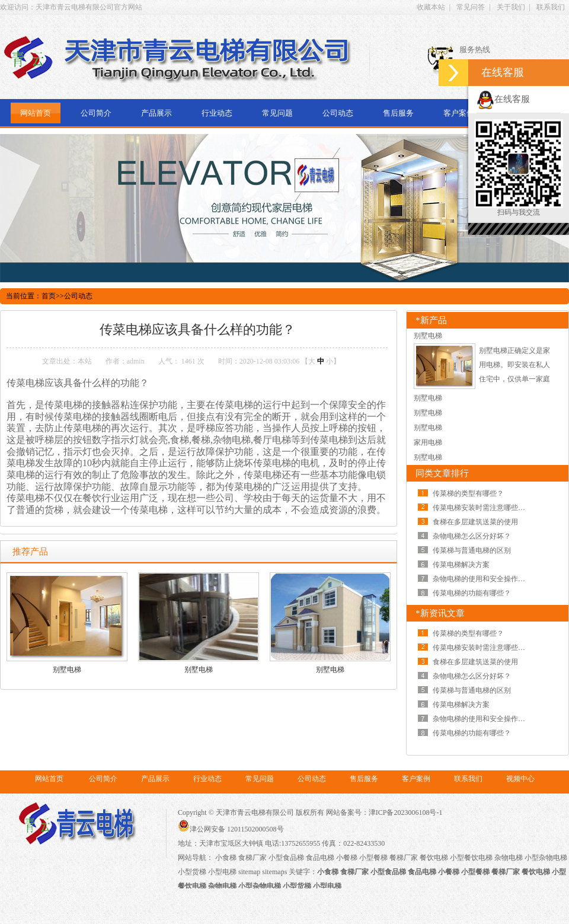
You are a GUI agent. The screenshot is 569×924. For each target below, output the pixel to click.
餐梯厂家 (404, 858)
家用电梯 (428, 442)
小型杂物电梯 (546, 858)
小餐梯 (347, 858)
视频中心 (520, 779)
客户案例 (459, 113)
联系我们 (551, 7)
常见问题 (277, 113)
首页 (49, 296)
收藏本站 (431, 7)
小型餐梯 (373, 858)
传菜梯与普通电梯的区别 (472, 550)
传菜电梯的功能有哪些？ (472, 593)
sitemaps (274, 872)
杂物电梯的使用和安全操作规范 (482, 579)
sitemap (249, 872)
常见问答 (471, 7)
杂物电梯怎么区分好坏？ (472, 536)
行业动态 (217, 113)
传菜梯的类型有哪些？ (468, 493)
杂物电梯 (509, 858)
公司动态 (338, 113)
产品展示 (156, 113)
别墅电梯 (67, 670)
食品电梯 (320, 858)
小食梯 (226, 858)
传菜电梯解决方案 (461, 565)
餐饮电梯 (434, 858)
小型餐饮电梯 (471, 858)
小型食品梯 (286, 858)
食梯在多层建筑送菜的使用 (475, 522)
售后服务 (398, 113)
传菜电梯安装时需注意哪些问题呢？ (490, 508)
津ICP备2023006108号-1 (406, 813)
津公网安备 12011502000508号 (231, 829)
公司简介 (96, 113)
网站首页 (36, 113)
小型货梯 (192, 872)
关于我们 (511, 7)
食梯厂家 (252, 858)
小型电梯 (222, 872)
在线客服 (503, 99)
